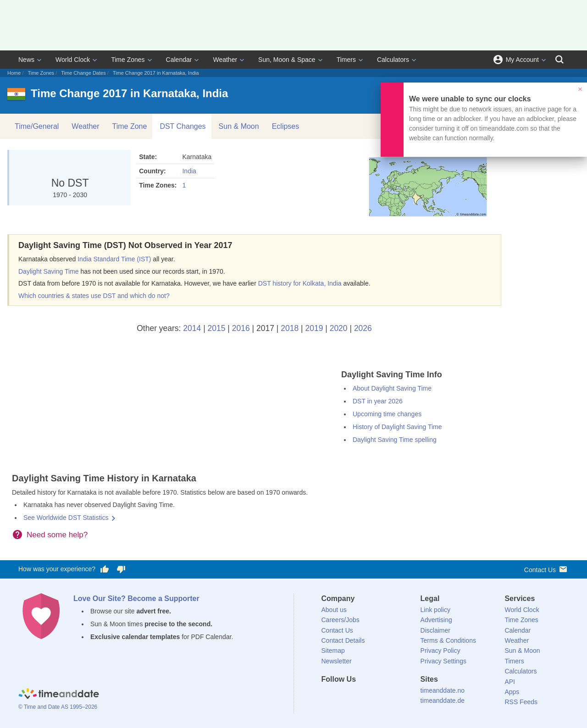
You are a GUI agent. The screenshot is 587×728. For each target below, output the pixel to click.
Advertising (436, 620)
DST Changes (183, 126)
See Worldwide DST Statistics (66, 518)
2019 (314, 328)
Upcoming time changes (387, 414)
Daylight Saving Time (49, 271)
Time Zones (128, 60)
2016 (241, 328)
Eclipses (286, 126)
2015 (217, 328)
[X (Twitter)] (343, 696)
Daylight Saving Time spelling (395, 440)
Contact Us (546, 569)
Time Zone (130, 126)
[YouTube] (390, 696)
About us (334, 610)
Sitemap (333, 651)
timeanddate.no (443, 690)
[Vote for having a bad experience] (121, 569)
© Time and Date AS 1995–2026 (58, 707)
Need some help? (57, 535)
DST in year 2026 (378, 401)
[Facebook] (328, 696)
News (26, 60)
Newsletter (337, 661)
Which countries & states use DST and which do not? (94, 296)
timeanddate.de (443, 700)
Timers (346, 60)
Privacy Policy (440, 651)
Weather (225, 60)
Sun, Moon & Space (287, 60)
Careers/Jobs (341, 620)
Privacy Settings (443, 661)
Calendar (179, 60)
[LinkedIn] (359, 696)
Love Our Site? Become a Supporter (136, 598)
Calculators (393, 60)
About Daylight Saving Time (392, 388)
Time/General (37, 126)
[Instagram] (375, 696)
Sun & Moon (239, 126)
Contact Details (343, 640)
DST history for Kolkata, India (300, 283)
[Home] (59, 695)
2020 (339, 328)
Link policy (435, 610)
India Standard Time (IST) (114, 259)
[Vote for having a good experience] (105, 569)
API (510, 682)
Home (14, 73)
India (189, 171)
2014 (192, 328)
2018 (290, 328)
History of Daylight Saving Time (397, 427)
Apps (512, 692)
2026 (363, 328)
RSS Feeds (521, 702)
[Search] (559, 60)
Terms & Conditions (448, 640)
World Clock (73, 60)
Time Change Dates (83, 73)
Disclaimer (435, 630)
